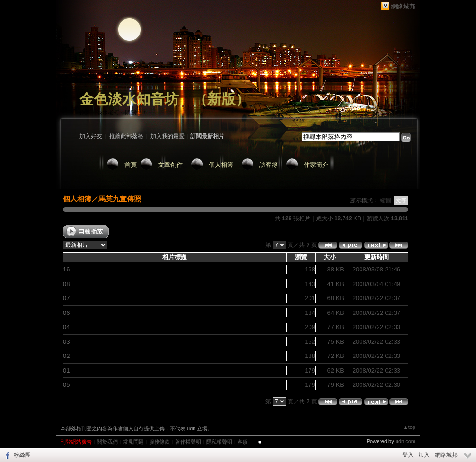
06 (66, 313)
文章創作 (170, 165)
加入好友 (91, 136)
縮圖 (386, 200)
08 (66, 284)
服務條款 (159, 442)
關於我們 (107, 442)
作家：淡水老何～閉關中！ (114, 113)
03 (66, 342)
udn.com (405, 441)
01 (66, 370)
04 (66, 327)
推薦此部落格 (126, 136)
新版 (221, 99)
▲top (409, 427)
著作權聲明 (188, 442)
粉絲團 (22, 455)
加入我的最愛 (167, 136)
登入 (408, 455)
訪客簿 (269, 165)
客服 (243, 442)
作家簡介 (316, 165)
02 (66, 356)
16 (66, 269)
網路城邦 (403, 6)
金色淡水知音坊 (129, 99)
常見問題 (133, 442)
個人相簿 (221, 165)
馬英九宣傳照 (120, 199)
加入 (424, 455)
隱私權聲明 (219, 442)
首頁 (131, 165)
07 (66, 298)
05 (66, 385)
